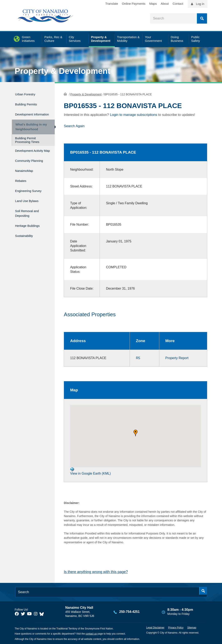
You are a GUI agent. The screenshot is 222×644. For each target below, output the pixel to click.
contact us (91, 634)
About (165, 4)
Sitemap (192, 627)
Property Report (177, 358)
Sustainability (26, 238)
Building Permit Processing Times (27, 144)
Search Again (74, 126)
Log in (200, 4)
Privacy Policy (176, 627)
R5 (138, 358)
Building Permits (29, 102)
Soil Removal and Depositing (30, 219)
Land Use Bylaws (30, 207)
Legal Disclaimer (155, 627)
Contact (178, 4)
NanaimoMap (26, 181)
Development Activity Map (26, 157)
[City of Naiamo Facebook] (17, 613)
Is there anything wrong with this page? (96, 571)
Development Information (26, 114)
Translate (112, 4)
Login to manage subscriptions (134, 114)
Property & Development (63, 71)
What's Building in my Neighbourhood (30, 129)
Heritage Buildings (31, 230)
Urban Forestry (28, 94)
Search (202, 18)
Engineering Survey (32, 199)
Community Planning (25, 170)
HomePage (65, 94)
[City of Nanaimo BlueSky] (43, 613)
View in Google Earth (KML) (90, 471)
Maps (153, 4)
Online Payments (134, 4)
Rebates (22, 190)
